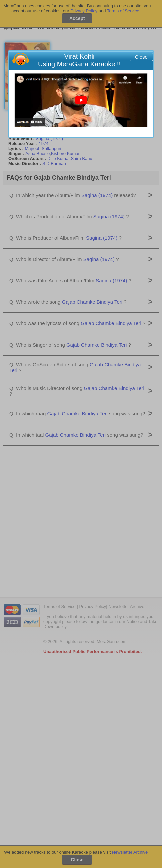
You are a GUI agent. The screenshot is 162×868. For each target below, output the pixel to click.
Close (141, 57)
